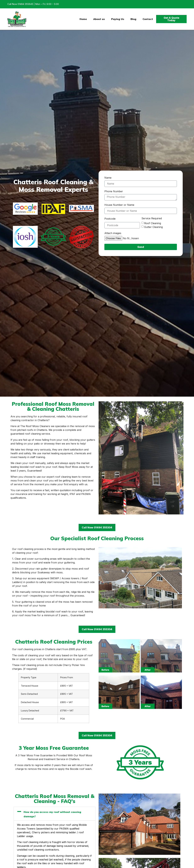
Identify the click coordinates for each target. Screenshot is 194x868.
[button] (55, 814)
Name (108, 178)
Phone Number (114, 191)
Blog (133, 19)
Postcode (110, 219)
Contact (148, 19)
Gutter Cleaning (153, 227)
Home (83, 19)
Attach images (113, 233)
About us (99, 19)
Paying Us (118, 19)
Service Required (152, 218)
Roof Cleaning (153, 223)
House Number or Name (119, 205)
